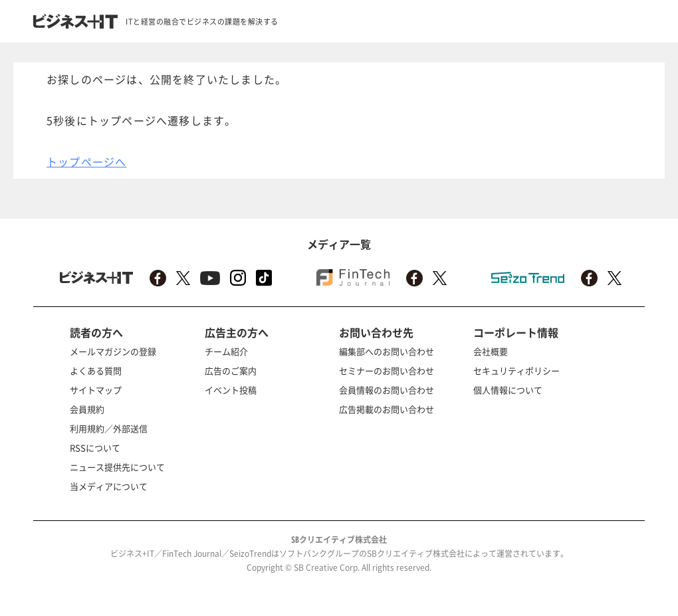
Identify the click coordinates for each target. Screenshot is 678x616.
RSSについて (95, 448)
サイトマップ (96, 390)
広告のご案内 (231, 370)
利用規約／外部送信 (109, 428)
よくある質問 (96, 370)
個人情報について (508, 390)
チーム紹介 (226, 351)
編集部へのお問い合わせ (387, 351)
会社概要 (491, 351)
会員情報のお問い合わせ (387, 390)
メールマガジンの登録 (113, 351)
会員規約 (87, 409)
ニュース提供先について (117, 467)
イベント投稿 (231, 390)
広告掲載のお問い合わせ (387, 409)
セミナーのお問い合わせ (387, 370)
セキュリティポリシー (516, 370)
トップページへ (86, 161)
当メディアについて (109, 486)
